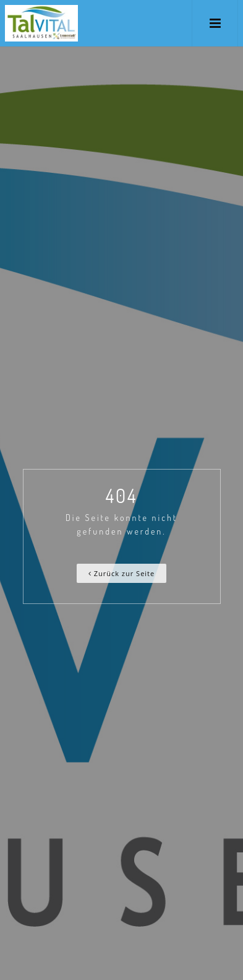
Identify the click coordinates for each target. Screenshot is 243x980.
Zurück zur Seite (121, 573)
